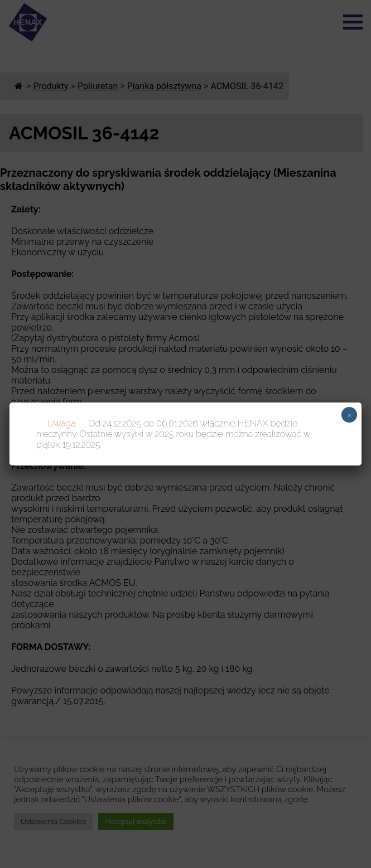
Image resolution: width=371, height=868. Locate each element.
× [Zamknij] (350, 415)
